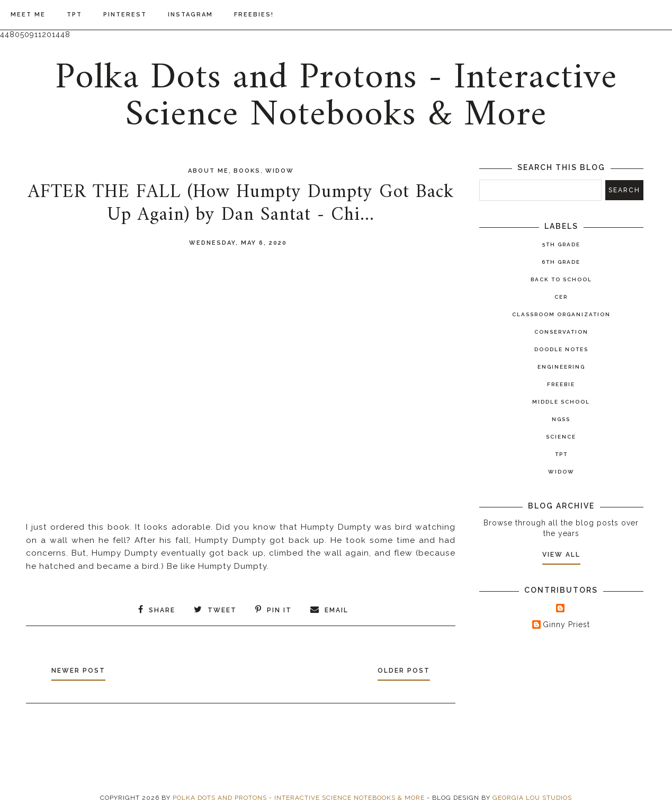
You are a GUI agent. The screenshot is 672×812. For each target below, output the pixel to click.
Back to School (561, 279)
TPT (74, 15)
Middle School (561, 402)
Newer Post (78, 671)
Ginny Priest (566, 624)
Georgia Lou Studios (532, 798)
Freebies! (254, 15)
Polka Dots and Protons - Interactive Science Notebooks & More (336, 97)
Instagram (190, 15)
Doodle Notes (561, 349)
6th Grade (561, 262)
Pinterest (125, 15)
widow (280, 171)
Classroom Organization (561, 314)
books (247, 171)
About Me (208, 171)
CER (561, 297)
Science (561, 437)
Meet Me (28, 15)
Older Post (404, 671)
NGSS (561, 419)
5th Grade (561, 244)
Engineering (561, 367)
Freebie (561, 384)
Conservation (561, 332)
